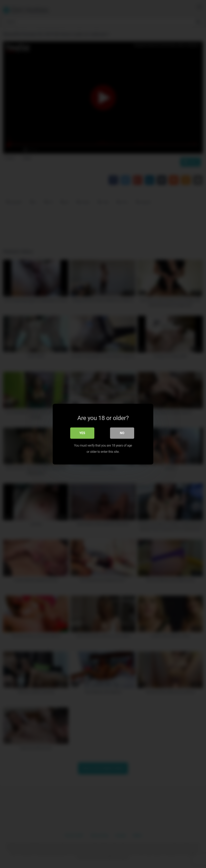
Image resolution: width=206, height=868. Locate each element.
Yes (82, 433)
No (122, 433)
